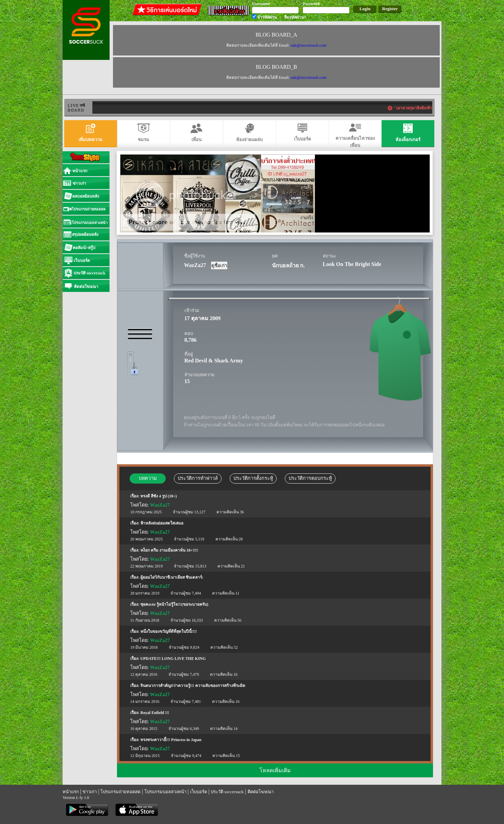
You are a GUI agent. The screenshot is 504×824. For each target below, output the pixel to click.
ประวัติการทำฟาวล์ (198, 478)
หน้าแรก (71, 792)
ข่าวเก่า (90, 792)
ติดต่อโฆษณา (261, 792)
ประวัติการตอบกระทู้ (310, 478)
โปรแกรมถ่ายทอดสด (120, 792)
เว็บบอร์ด (199, 792)
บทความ (148, 478)
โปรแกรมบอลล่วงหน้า (165, 792)
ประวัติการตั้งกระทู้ (253, 478)
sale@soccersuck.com (308, 45)
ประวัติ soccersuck (227, 792)
